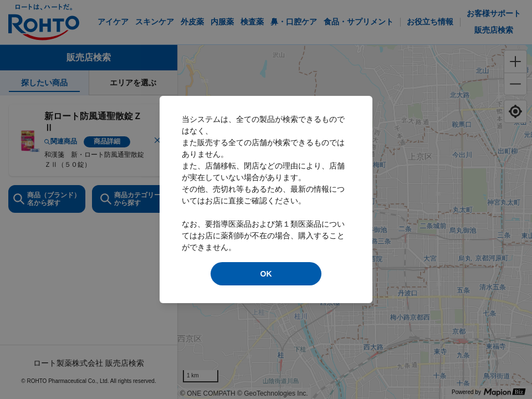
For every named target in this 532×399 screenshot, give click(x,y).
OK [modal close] (266, 274)
